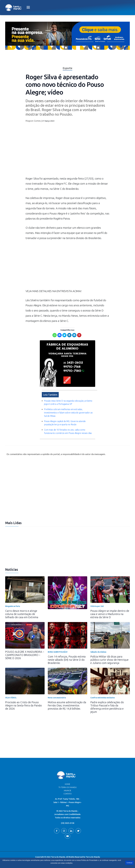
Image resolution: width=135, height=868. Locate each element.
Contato (68, 794)
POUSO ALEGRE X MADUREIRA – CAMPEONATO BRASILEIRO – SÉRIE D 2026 (25, 655)
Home (67, 784)
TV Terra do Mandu (68, 787)
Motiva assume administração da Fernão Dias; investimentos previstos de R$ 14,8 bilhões (67, 705)
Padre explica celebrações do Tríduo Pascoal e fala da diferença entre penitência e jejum (107, 707)
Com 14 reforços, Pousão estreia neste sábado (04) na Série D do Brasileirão (67, 660)
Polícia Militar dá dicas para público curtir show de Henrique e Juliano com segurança (109, 660)
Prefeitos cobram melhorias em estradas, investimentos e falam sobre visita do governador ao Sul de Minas (68, 413)
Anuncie (67, 791)
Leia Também (50, 395)
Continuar (129, 863)
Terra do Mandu (93, 857)
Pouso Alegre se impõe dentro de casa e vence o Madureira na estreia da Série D (110, 614)
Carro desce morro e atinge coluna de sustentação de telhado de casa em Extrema (22, 614)
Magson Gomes (33, 121)
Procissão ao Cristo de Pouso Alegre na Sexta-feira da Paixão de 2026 (23, 705)
